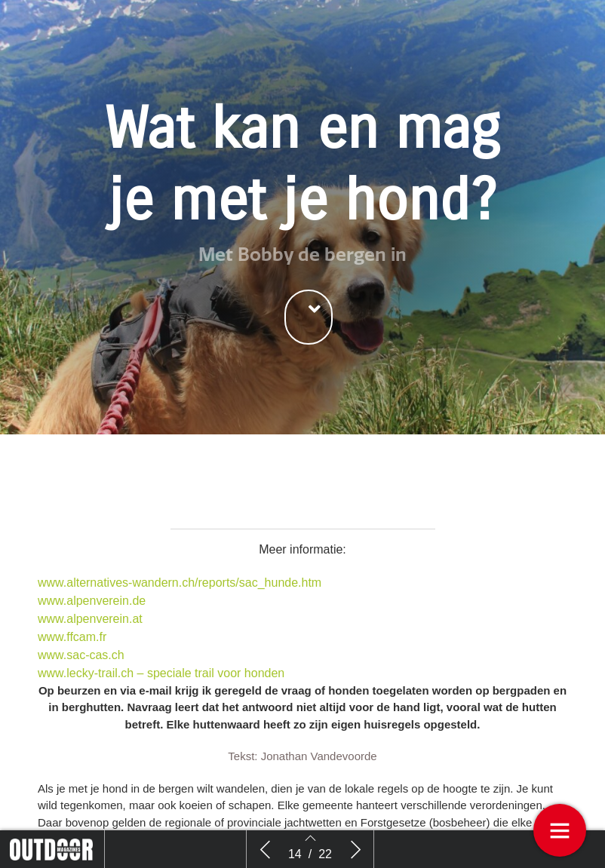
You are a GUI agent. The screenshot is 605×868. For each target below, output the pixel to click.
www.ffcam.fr (72, 637)
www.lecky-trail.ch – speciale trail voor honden (161, 673)
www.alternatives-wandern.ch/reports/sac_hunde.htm (180, 583)
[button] (309, 317)
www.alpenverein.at (90, 619)
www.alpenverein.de (92, 601)
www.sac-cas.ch (81, 655)
